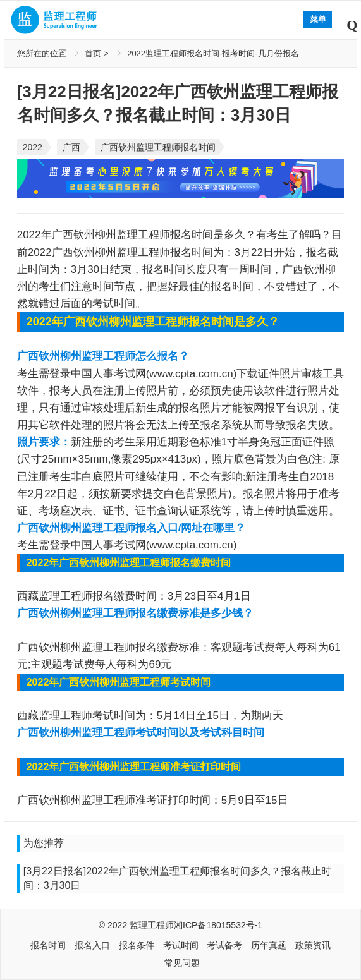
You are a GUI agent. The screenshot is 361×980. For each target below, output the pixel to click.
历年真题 (269, 945)
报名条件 (137, 945)
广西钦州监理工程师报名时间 (158, 147)
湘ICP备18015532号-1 (218, 925)
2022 (33, 147)
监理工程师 (152, 925)
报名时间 (48, 945)
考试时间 (181, 945)
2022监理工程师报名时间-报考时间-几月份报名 (213, 53)
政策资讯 (313, 945)
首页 (93, 53)
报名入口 (92, 945)
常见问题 (182, 963)
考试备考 (224, 945)
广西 (71, 147)
